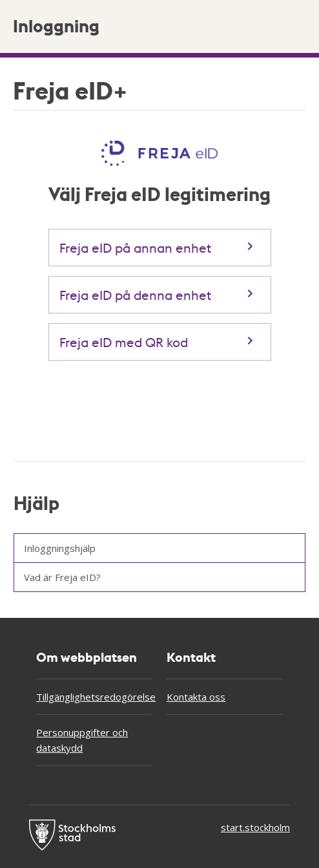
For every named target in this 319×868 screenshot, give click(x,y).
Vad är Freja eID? (62, 577)
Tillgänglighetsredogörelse (94, 697)
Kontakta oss (196, 697)
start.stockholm (255, 827)
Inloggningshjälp (60, 548)
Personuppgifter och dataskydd (82, 740)
